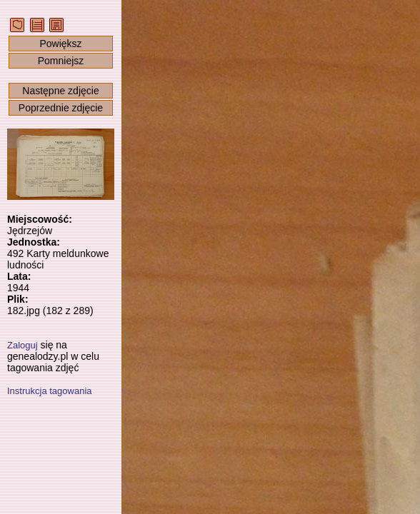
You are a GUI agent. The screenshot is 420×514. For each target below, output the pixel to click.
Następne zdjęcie (60, 91)
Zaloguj (22, 345)
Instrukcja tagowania (50, 391)
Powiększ (60, 44)
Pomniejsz (61, 61)
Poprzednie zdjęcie (61, 108)
